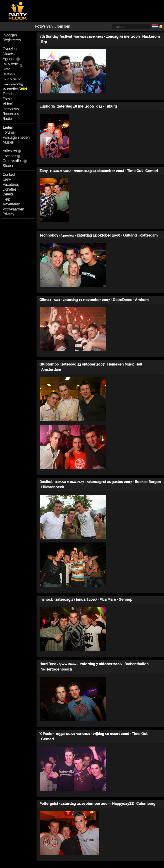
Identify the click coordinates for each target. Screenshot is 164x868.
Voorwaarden (13, 209)
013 (99, 106)
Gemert (152, 171)
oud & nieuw (12, 79)
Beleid (8, 194)
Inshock (46, 600)
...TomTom (62, 26)
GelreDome (123, 300)
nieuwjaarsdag (13, 84)
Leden (8, 128)
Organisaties (13, 161)
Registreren (12, 40)
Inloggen (10, 35)
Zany (44, 171)
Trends (8, 94)
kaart (7, 69)
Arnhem (142, 300)
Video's (8, 104)
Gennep (125, 600)
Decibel (46, 482)
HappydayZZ (123, 804)
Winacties (15, 89)
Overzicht (10, 49)
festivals (9, 74)
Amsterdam (51, 370)
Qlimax (45, 300)
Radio (7, 119)
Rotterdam (148, 235)
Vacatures (11, 185)
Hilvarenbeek (53, 487)
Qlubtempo (49, 364)
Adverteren (11, 204)
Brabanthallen (136, 664)
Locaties (9, 156)
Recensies (11, 114)
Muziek (8, 142)
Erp (44, 42)
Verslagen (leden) (17, 137)
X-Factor (47, 734)
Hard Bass (48, 664)
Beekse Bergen (148, 482)
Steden (8, 166)
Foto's (7, 99)
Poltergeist (49, 804)
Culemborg (146, 804)
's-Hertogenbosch (57, 669)
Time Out (135, 171)
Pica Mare (108, 600)
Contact (9, 175)
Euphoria (47, 106)
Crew (7, 179)
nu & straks (11, 64)
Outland (130, 235)
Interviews (11, 109)
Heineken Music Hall (125, 364)
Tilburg (111, 106)
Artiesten (10, 151)
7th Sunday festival (56, 37)
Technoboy (49, 235)
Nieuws (9, 54)
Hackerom (151, 37)
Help (6, 199)
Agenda (9, 59)
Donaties (10, 189)
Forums (9, 132)
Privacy (8, 214)
